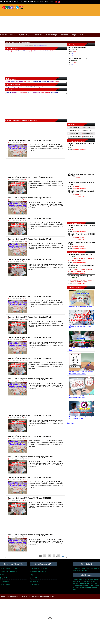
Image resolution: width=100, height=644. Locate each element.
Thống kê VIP (34, 81)
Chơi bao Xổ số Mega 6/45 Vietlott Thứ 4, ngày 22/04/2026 (29, 358)
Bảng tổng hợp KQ (74, 127)
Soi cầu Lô (26, 87)
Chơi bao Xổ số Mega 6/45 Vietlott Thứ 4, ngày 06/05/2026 (29, 218)
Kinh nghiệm (19, 81)
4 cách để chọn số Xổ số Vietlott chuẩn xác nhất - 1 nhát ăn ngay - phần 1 (81, 397)
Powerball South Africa (93, 568)
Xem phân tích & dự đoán (79, 149)
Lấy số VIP (20, 87)
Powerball (8, 92)
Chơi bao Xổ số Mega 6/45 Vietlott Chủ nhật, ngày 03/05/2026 (30, 239)
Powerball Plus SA (46, 92)
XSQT (75, 35)
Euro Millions (23, 92)
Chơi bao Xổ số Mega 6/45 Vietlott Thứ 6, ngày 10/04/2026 (29, 477)
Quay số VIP (14, 51)
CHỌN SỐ (13, 35)
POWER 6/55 (65, 35)
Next (63, 557)
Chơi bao (58, 81)
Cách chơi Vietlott (88, 134)
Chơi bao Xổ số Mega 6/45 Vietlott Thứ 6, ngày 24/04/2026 (29, 338)
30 (73, 65)
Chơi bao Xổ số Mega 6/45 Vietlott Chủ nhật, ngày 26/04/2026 (30, 317)
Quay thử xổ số (87, 130)
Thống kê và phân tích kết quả (9, 568)
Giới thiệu (32, 597)
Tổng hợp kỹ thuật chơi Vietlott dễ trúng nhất (80, 327)
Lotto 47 (30, 92)
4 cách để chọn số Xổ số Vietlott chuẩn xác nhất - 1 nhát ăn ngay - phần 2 (81, 373)
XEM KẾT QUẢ (39, 35)
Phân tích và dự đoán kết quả (8, 572)
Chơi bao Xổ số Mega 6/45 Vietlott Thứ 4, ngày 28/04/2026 (29, 296)
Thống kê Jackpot (74, 130)
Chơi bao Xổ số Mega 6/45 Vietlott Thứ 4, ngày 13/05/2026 (29, 140)
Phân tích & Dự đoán (44, 81)
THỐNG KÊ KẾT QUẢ (52, 35)
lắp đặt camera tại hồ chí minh (89, 583)
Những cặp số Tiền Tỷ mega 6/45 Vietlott (81, 307)
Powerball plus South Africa (81, 570)
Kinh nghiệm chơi (5, 581)
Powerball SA (36, 92)
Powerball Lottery (88, 137)
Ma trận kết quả (74, 134)
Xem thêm (71, 423)
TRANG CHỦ (4, 35)
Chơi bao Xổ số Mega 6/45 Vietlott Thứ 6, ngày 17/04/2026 (29, 416)
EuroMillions (76, 568)
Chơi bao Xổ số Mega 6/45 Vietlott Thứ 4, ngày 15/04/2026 (29, 436)
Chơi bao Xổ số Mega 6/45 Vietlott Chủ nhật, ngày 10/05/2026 (30, 177)
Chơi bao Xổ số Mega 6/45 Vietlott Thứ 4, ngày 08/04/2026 (29, 498)
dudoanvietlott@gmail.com (47, 597)
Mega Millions (16, 92)
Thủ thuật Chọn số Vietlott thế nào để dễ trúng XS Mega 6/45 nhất (80, 418)
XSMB (81, 35)
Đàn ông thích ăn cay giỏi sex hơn (86, 581)
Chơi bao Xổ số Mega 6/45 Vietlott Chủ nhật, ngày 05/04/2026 (30, 535)
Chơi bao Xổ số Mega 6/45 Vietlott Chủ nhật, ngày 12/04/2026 (30, 457)
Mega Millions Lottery (75, 137)
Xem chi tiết (70, 67)
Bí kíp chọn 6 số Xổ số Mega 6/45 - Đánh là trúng (81, 348)
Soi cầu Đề (33, 87)
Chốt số (52, 81)
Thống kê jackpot (5, 584)
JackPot (8, 51)
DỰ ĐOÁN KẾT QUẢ (25, 35)
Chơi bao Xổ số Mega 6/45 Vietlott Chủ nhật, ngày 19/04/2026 (30, 379)
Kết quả (13, 81)
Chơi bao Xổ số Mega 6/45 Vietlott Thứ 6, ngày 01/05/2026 (29, 260)
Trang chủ (8, 87)
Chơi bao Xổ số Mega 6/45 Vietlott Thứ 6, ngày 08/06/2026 (29, 198)
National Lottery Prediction (84, 587)
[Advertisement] (46, 19)
